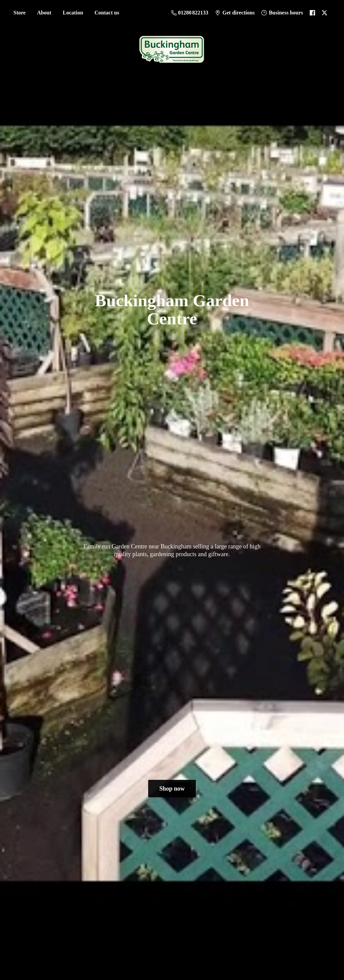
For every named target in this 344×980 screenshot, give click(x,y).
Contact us (107, 13)
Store (19, 13)
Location (73, 13)
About (44, 13)
